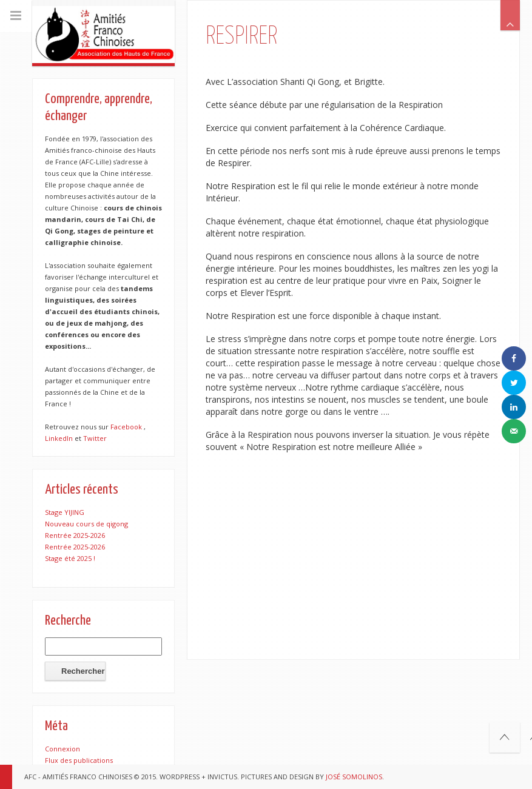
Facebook (126, 427)
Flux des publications (79, 760)
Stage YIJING (65, 512)
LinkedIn (59, 438)
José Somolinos (354, 777)
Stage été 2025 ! (70, 558)
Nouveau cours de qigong (86, 524)
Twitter (95, 438)
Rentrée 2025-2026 (75, 535)
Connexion (62, 749)
